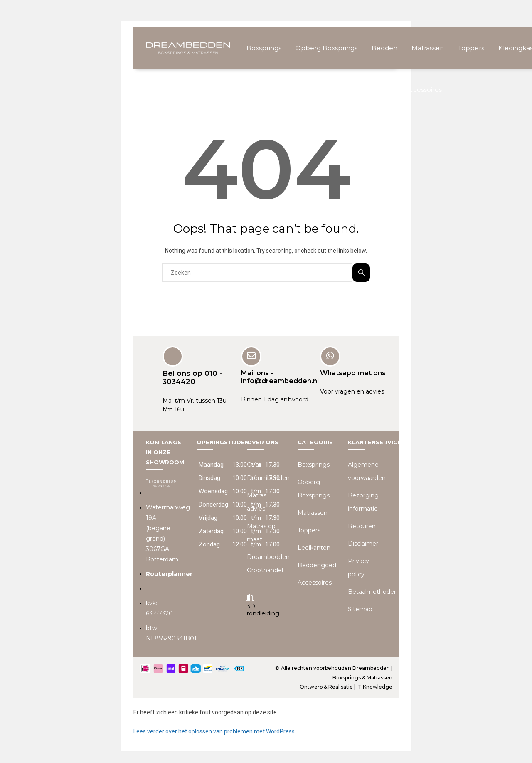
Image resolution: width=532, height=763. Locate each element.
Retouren (362, 526)
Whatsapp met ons (353, 373)
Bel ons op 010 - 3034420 (192, 377)
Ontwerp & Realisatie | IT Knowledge (346, 686)
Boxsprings (264, 48)
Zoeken (361, 272)
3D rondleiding (263, 609)
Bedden (384, 48)
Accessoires (423, 90)
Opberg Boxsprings (326, 48)
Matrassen (428, 48)
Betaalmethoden (373, 591)
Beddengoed (317, 565)
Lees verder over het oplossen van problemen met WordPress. (215, 731)
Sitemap (360, 609)
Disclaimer (363, 543)
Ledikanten (314, 547)
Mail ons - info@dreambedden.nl (280, 377)
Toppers (471, 48)
